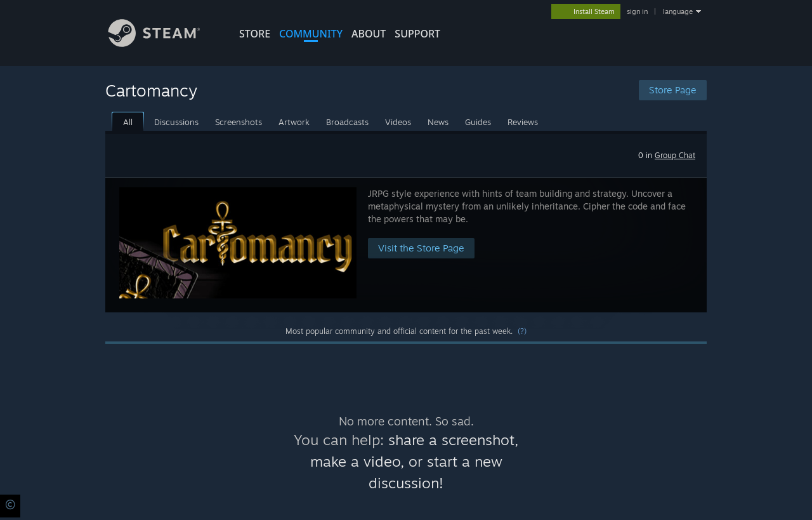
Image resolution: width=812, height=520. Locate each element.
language (678, 11)
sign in (637, 11)
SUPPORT (417, 34)
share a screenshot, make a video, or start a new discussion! (415, 461)
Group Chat (675, 155)
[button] (406, 245)
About (369, 34)
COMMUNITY (311, 34)
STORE (255, 34)
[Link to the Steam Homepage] (164, 43)
